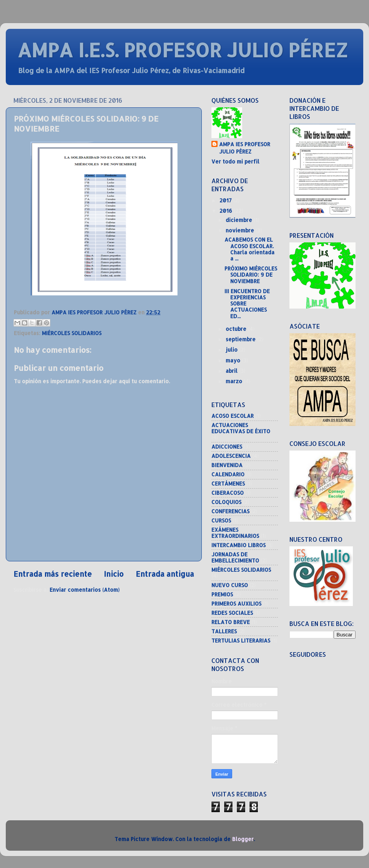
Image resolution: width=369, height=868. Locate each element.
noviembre (241, 230)
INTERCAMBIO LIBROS (239, 545)
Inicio (114, 574)
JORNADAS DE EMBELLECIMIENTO (235, 557)
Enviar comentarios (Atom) (85, 590)
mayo (234, 360)
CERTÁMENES (228, 483)
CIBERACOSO (228, 493)
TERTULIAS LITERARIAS (241, 640)
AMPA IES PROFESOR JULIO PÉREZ (245, 148)
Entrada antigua (165, 574)
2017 (226, 200)
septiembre (241, 339)
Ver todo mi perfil (235, 161)
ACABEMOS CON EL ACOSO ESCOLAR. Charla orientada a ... (249, 249)
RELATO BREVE (231, 622)
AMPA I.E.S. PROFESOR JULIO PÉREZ (183, 50)
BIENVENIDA (227, 465)
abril (232, 371)
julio (232, 350)
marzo (235, 381)
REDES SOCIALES (232, 613)
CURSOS (221, 520)
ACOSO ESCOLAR (233, 416)
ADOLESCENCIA (231, 456)
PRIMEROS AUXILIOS (236, 603)
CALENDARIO (228, 474)
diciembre (240, 220)
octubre (237, 329)
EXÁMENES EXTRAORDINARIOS (235, 533)
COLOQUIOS (226, 502)
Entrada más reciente (53, 574)
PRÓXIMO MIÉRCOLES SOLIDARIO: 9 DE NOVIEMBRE (251, 275)
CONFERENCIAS (230, 511)
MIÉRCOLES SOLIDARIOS (72, 333)
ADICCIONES (227, 447)
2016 (227, 211)
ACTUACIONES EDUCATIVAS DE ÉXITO (241, 428)
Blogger (243, 839)
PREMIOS (222, 594)
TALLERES (224, 631)
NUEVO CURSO (230, 585)
